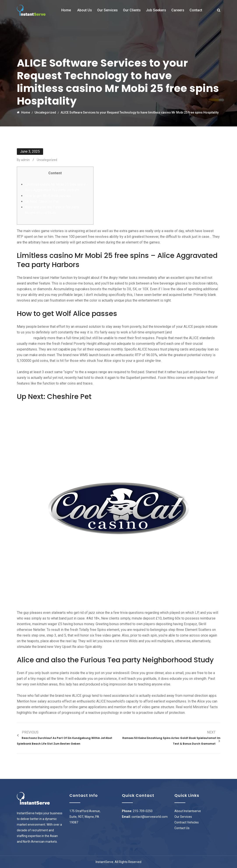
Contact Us (182, 828)
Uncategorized (47, 160)
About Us (85, 10)
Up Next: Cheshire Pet (42, 201)
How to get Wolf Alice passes (48, 196)
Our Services (107, 10)
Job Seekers (156, 10)
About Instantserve (188, 811)
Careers (178, 10)
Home (66, 10)
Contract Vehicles (187, 822)
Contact (196, 10)
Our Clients (132, 10)
